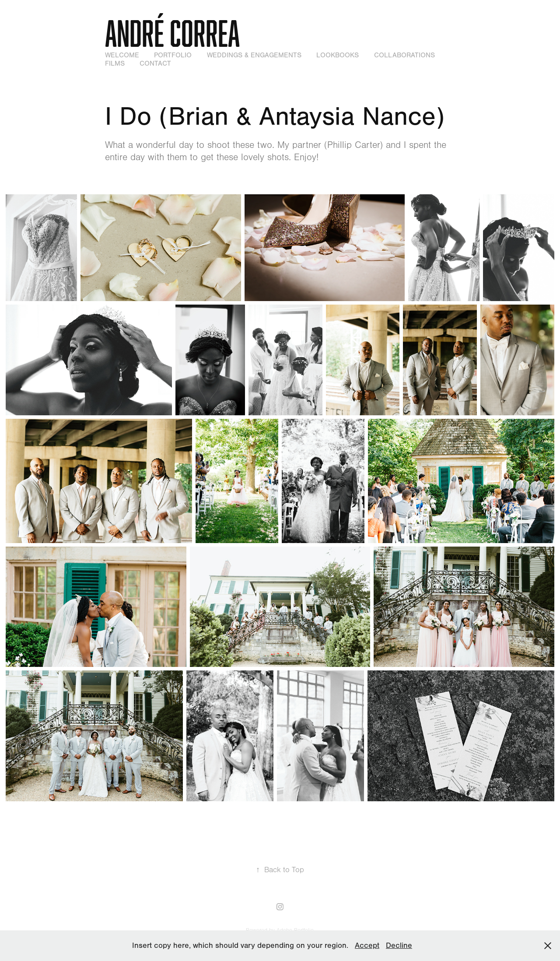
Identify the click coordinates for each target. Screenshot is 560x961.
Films (115, 63)
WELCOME (122, 55)
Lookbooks (338, 55)
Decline (399, 945)
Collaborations (404, 55)
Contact (155, 63)
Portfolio (173, 55)
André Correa (172, 33)
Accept (367, 945)
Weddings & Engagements (254, 55)
